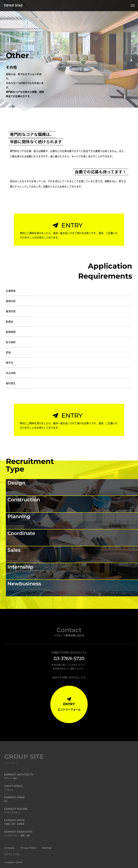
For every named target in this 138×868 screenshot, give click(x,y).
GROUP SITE (24, 759)
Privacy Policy (28, 848)
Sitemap (47, 848)
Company (9, 848)
